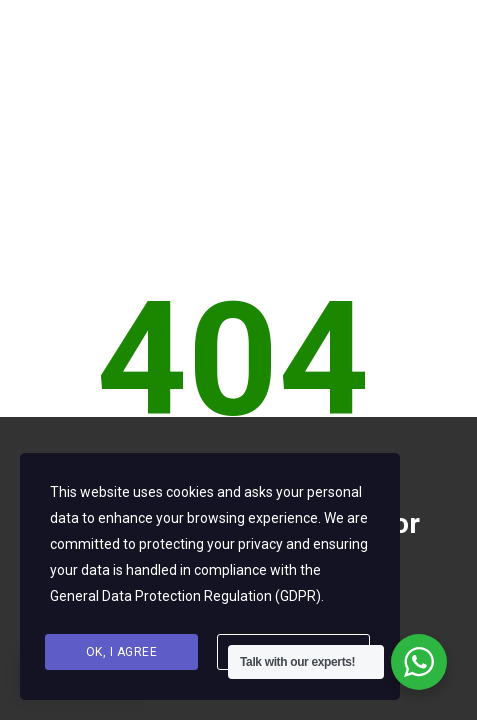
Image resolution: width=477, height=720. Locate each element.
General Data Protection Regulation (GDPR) (185, 596)
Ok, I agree (122, 652)
